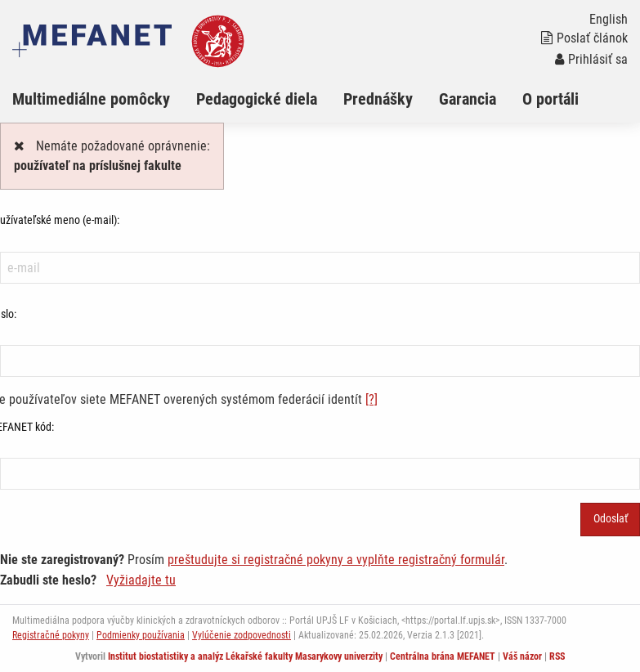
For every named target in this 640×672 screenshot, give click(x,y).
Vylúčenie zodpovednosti (242, 635)
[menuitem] (104, 99)
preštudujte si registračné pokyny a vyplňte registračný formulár (336, 560)
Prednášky (378, 99)
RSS (557, 656)
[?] (371, 399)
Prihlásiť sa (591, 59)
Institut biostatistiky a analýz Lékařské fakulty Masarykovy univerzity (245, 656)
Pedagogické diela (257, 99)
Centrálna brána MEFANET (443, 656)
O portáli (550, 99)
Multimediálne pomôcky (91, 99)
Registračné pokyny (51, 635)
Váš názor (522, 656)
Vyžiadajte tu (141, 580)
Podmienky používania (141, 635)
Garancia (468, 99)
